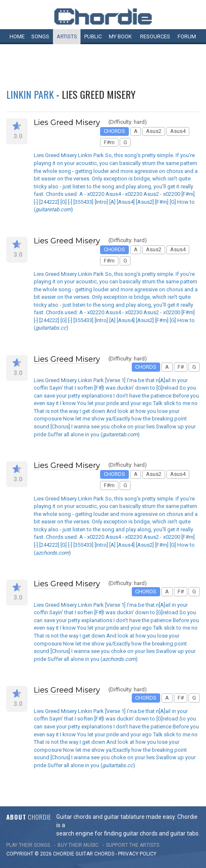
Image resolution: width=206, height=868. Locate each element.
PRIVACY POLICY (137, 854)
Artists (67, 36)
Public (93, 36)
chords (104, 854)
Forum (187, 36)
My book (120, 36)
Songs (40, 36)
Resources (155, 36)
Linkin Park (30, 94)
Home (17, 36)
